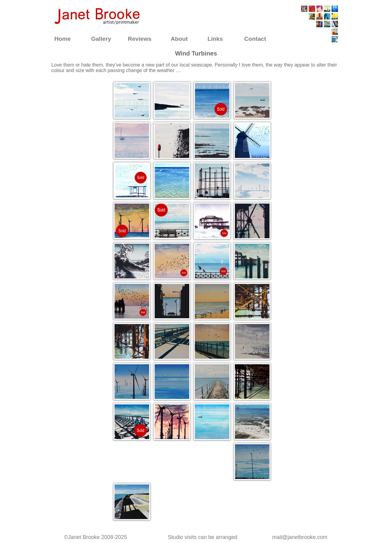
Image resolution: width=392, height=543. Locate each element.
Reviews (140, 39)
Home (63, 39)
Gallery (101, 39)
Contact (255, 39)
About (179, 39)
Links (215, 39)
